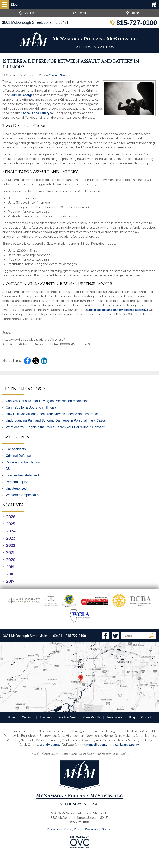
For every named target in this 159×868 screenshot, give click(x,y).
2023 (9, 538)
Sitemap (107, 829)
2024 (9, 531)
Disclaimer (92, 829)
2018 (8, 574)
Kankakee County (127, 745)
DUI (9, 469)
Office (132, 13)
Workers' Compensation (23, 495)
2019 (8, 567)
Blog (132, 717)
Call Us (26, 13)
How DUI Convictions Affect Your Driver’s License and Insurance (52, 414)
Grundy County (50, 745)
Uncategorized (16, 488)
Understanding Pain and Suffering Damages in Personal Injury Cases (56, 421)
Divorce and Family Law (23, 462)
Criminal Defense (59, 75)
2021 (8, 553)
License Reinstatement (22, 475)
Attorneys (46, 717)
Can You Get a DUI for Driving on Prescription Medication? (48, 401)
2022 (9, 546)
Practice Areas (67, 717)
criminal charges (23, 95)
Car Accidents (16, 449)
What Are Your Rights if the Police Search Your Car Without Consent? (56, 427)
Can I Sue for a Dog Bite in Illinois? (31, 407)
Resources (54, 829)
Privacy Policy (73, 829)
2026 (9, 517)
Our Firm (28, 717)
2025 (9, 524)
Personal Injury (17, 482)
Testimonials (115, 717)
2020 (9, 560)
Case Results (92, 717)
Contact (146, 717)
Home (12, 717)
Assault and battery (36, 113)
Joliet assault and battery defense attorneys (118, 310)
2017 (8, 581)
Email (79, 13)
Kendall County (97, 745)
